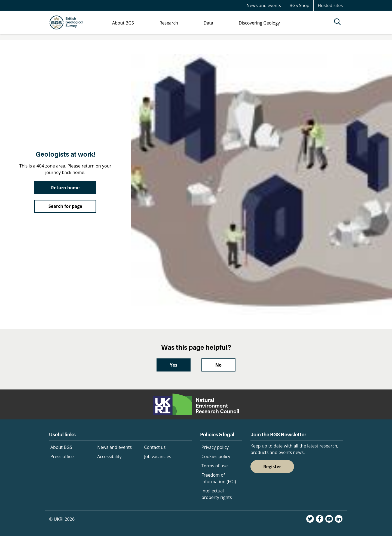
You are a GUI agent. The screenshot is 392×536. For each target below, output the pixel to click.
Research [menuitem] (169, 23)
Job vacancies (157, 456)
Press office (62, 456)
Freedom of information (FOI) (219, 478)
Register (272, 467)
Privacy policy (215, 447)
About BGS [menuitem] (123, 23)
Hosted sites (330, 5)
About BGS (61, 447)
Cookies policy (216, 456)
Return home (65, 188)
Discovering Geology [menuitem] (259, 23)
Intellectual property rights (217, 494)
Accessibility (109, 456)
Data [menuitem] (208, 23)
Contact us (155, 447)
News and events (264, 5)
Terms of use (215, 466)
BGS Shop (299, 5)
